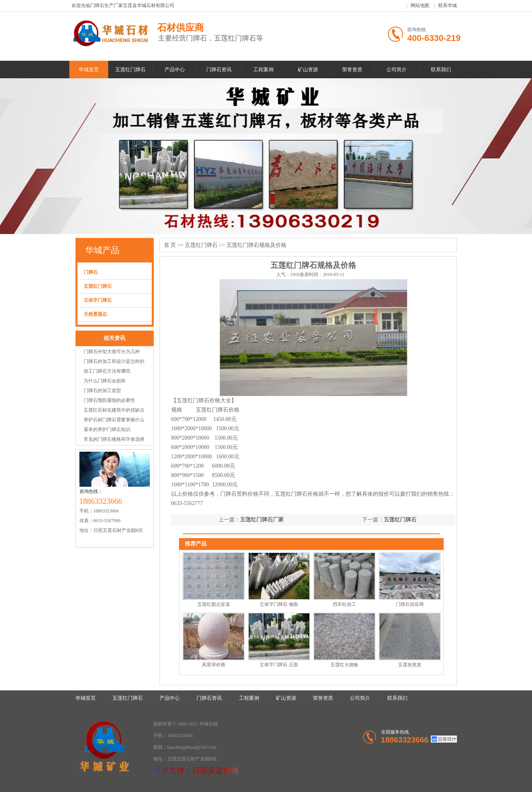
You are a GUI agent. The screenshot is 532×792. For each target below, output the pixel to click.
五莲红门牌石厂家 (262, 520)
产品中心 (175, 70)
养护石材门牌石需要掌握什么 (114, 420)
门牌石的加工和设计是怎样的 (114, 361)
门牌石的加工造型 (102, 391)
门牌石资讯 (219, 70)
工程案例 (263, 70)
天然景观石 (95, 314)
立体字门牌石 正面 (279, 665)
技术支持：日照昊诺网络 (196, 771)
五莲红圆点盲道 (214, 604)
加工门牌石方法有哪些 (107, 371)
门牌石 (91, 272)
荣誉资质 (352, 70)
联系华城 (448, 5)
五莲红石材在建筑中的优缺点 (114, 410)
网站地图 (420, 5)
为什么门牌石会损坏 (105, 381)
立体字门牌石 (98, 300)
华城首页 (89, 70)
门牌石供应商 (410, 604)
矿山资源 (308, 70)
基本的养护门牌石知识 (107, 429)
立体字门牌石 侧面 (279, 604)
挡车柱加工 (344, 604)
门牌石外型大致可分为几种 (112, 352)
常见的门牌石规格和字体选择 (114, 439)
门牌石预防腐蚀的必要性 (109, 400)
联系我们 (441, 70)
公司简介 (397, 70)
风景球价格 (214, 665)
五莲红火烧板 (344, 665)
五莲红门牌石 (130, 70)
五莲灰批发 (410, 665)
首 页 (170, 245)
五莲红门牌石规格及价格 (256, 245)
